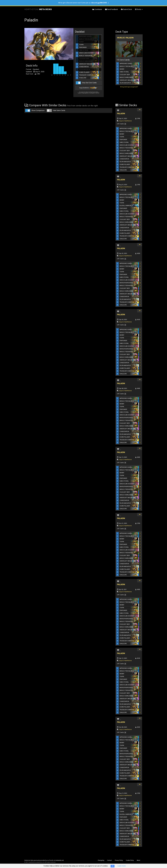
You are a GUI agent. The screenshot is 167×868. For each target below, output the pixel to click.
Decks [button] (139, 9)
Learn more (122, 866)
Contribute (97, 9)
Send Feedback (111, 9)
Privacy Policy (119, 860)
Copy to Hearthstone (125, 121)
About (138, 860)
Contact (109, 860)
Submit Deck (126, 9)
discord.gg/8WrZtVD (99, 3)
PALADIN (121, 113)
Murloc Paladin (125, 38)
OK (113, 866)
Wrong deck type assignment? (129, 87)
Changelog (101, 860)
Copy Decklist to (89, 88)
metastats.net (59, 860)
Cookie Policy (130, 860)
